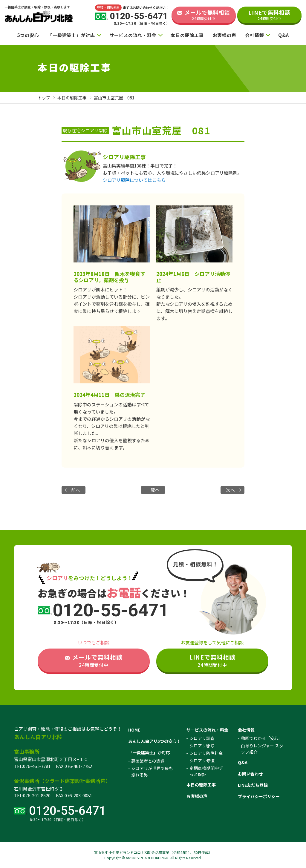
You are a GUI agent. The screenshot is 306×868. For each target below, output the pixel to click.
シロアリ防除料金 (206, 753)
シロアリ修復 (202, 761)
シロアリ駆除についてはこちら (134, 180)
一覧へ (153, 490)
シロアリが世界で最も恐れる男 (152, 771)
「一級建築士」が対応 (71, 35)
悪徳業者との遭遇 (148, 761)
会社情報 (254, 35)
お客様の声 (225, 35)
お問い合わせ (250, 774)
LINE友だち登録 (253, 785)
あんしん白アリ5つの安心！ (154, 741)
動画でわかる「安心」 (262, 738)
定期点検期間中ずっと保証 (206, 771)
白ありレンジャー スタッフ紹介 (262, 749)
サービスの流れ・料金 (133, 35)
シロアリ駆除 (202, 746)
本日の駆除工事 (187, 35)
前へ (76, 490)
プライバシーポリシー (259, 796)
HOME (134, 730)
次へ (230, 490)
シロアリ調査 (202, 738)
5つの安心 (28, 35)
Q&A (283, 35)
